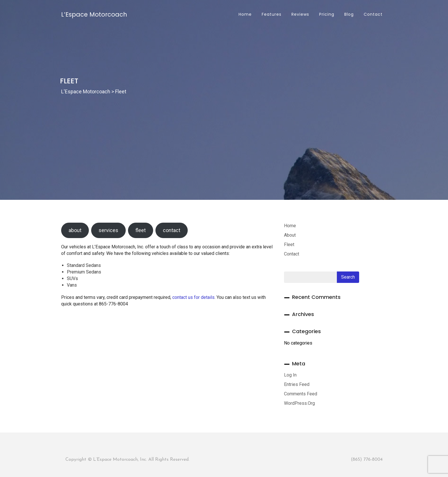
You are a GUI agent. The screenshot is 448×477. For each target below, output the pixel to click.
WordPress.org (299, 403)
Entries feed (297, 384)
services (108, 230)
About (290, 235)
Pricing (326, 14)
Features (271, 14)
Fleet (289, 244)
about (75, 230)
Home (244, 14)
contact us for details (193, 297)
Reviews (300, 14)
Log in (290, 375)
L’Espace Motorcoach (94, 14)
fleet (141, 230)
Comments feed (301, 394)
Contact (372, 14)
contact (172, 230)
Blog (348, 14)
